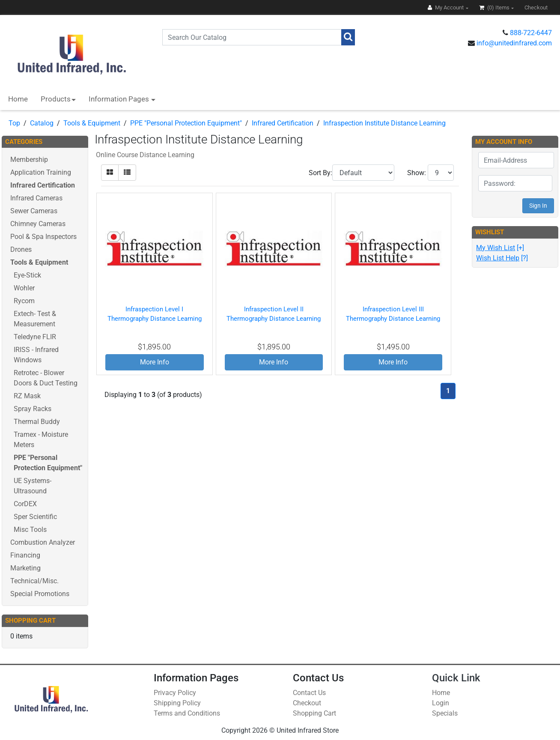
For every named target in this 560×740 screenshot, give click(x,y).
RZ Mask (27, 396)
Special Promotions (40, 594)
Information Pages (120, 99)
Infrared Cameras (36, 198)
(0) (495, 7)
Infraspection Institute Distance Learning (384, 123)
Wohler (24, 288)
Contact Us (309, 693)
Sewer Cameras (34, 211)
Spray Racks (33, 409)
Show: (417, 173)
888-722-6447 (531, 33)
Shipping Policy (177, 703)
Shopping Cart (314, 713)
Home (18, 99)
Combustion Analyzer (43, 542)
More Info (155, 362)
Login (441, 703)
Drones (21, 249)
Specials (445, 713)
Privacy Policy (175, 693)
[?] (502, 258)
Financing (25, 555)
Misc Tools (30, 530)
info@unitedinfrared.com (514, 43)
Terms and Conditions (187, 713)
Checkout (307, 703)
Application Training (41, 172)
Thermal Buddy (37, 422)
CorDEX (25, 504)
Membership (29, 160)
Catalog (42, 123)
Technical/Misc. (34, 581)
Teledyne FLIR (35, 337)
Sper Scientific (35, 517)
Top (14, 123)
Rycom (24, 301)
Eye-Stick (27, 275)
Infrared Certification (283, 123)
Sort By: (320, 173)
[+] (500, 248)
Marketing (25, 568)
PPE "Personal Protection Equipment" (186, 123)
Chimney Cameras (38, 224)
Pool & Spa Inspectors (43, 237)
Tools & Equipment (92, 123)
